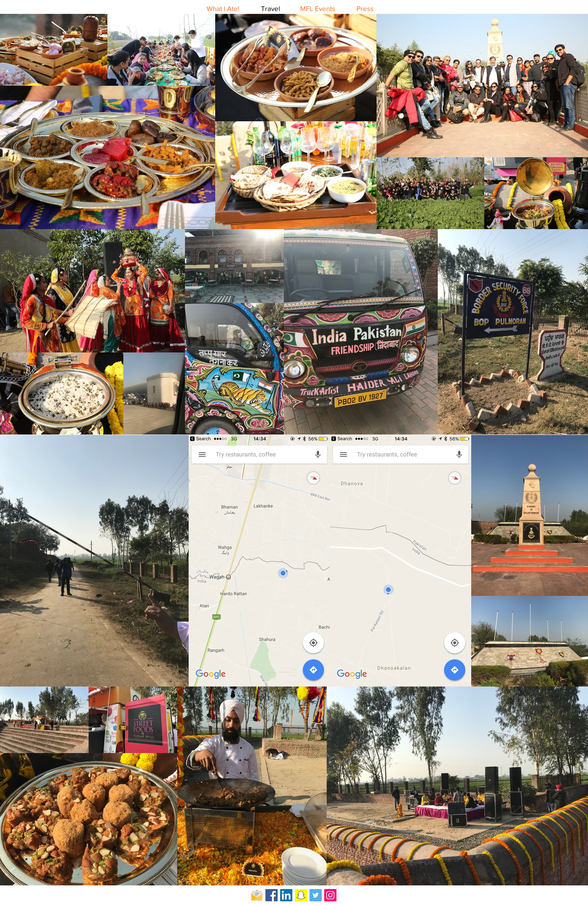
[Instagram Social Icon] (330, 895)
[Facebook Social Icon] (272, 895)
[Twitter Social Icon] (316, 895)
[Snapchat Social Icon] (301, 895)
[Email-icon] (257, 895)
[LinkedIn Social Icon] (286, 895)
